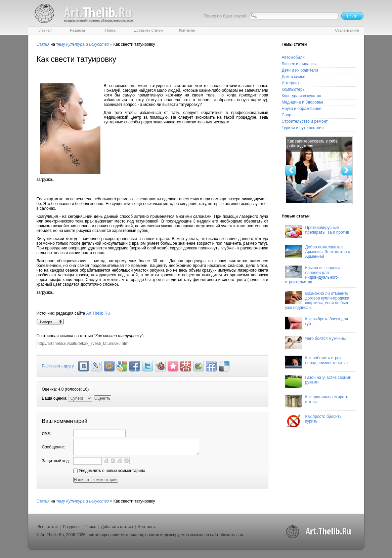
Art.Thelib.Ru (98, 313)
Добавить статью (117, 527)
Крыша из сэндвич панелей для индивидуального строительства (313, 275)
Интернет (291, 83)
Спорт (288, 115)
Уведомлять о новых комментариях (109, 471)
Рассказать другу (58, 366)
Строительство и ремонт (305, 121)
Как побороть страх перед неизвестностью (317, 362)
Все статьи (48, 527)
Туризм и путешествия (303, 128)
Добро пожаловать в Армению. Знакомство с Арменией (318, 252)
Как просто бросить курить (313, 421)
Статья (43, 44)
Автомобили (293, 57)
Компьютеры (294, 89)
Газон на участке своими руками (318, 382)
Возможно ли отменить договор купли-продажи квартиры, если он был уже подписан (317, 301)
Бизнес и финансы (299, 64)
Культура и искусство (302, 96)
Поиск (90, 527)
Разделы (71, 527)
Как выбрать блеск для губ (317, 323)
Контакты (147, 527)
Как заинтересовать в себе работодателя (313, 144)
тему (60, 44)
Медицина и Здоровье (303, 102)
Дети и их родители (300, 70)
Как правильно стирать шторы (317, 401)
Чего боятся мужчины (316, 343)
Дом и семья (294, 77)
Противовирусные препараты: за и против (317, 232)
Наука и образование (302, 109)
